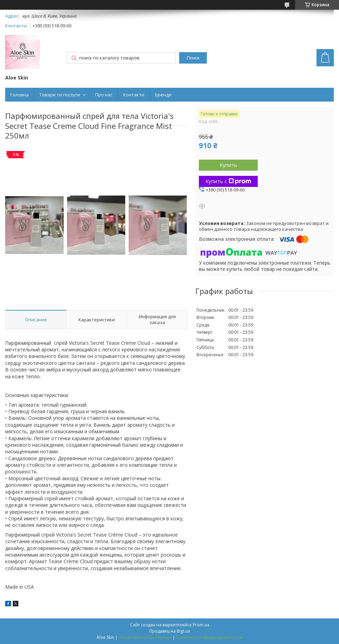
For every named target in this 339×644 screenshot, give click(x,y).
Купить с (228, 181)
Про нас (104, 95)
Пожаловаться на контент (145, 637)
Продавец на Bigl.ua (170, 631)
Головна (20, 95)
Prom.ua (201, 625)
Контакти (134, 95)
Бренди (163, 95)
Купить (228, 165)
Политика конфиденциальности (209, 637)
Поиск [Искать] (193, 58)
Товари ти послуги (60, 95)
